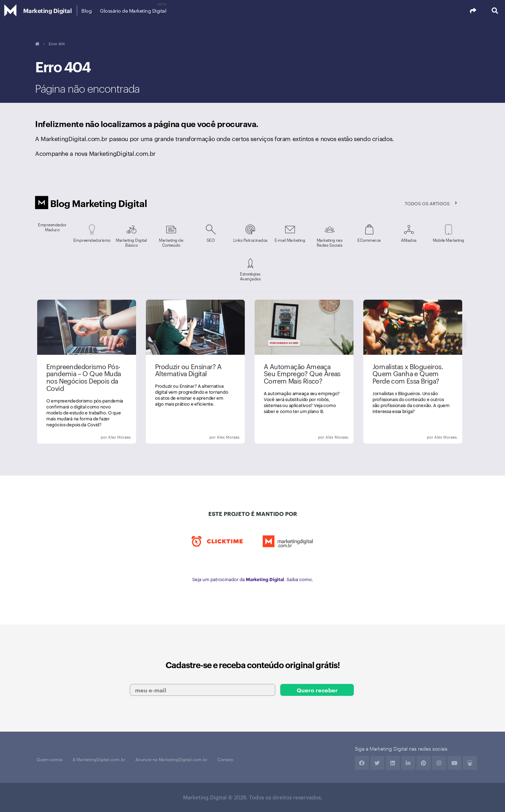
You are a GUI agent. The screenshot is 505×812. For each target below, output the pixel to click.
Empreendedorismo (92, 240)
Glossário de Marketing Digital (133, 11)
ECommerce (369, 240)
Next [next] (459, 334)
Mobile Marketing (449, 240)
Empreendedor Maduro (52, 227)
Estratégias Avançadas (250, 276)
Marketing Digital (48, 10)
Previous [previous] (47, 334)
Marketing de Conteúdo (171, 242)
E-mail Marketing (290, 240)
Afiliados (409, 240)
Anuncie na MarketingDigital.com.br (171, 759)
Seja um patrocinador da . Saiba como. (253, 579)
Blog (86, 11)
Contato (225, 759)
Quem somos (50, 759)
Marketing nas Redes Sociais (330, 242)
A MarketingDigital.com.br (99, 759)
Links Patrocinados (250, 240)
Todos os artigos (427, 203)
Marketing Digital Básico (131, 242)
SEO (211, 240)
